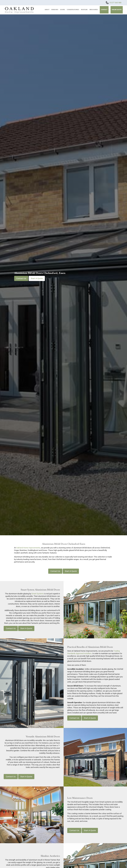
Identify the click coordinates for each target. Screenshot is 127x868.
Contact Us (21, 278)
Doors (63, 10)
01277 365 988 (115, 3)
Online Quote (117, 10)
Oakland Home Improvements (28, 548)
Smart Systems (38, 594)
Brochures (94, 10)
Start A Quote (37, 278)
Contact (104, 10)
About (47, 10)
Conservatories (73, 10)
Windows (55, 10)
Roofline (84, 10)
